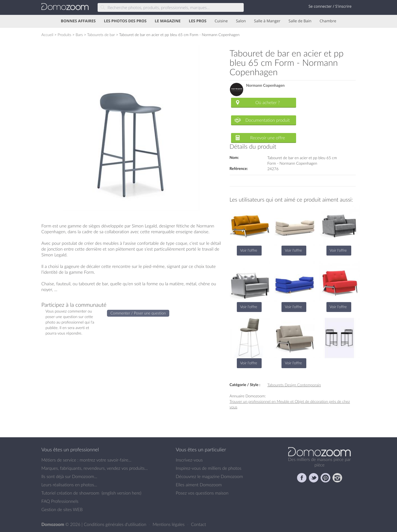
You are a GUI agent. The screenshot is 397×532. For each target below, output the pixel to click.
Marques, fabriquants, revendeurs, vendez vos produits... (95, 468)
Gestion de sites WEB (62, 509)
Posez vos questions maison (202, 493)
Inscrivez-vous (189, 460)
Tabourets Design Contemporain (294, 385)
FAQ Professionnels (60, 501)
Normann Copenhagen (265, 85)
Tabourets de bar (101, 35)
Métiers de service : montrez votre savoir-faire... (86, 460)
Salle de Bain (300, 21)
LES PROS (198, 21)
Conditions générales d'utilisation (116, 524)
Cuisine (221, 21)
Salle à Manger (267, 21)
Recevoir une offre (268, 138)
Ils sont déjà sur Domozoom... (69, 476)
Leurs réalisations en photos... (69, 485)
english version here (121, 493)
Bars (79, 35)
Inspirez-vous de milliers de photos (209, 468)
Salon (241, 21)
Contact (199, 524)
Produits (65, 35)
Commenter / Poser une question (138, 313)
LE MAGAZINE (168, 21)
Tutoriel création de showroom (70, 493)
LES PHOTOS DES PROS (125, 21)
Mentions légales (169, 524)
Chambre (328, 21)
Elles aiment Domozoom (199, 485)
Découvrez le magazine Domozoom (210, 476)
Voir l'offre (249, 250)
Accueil (47, 35)
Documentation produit (268, 120)
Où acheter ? (267, 102)
